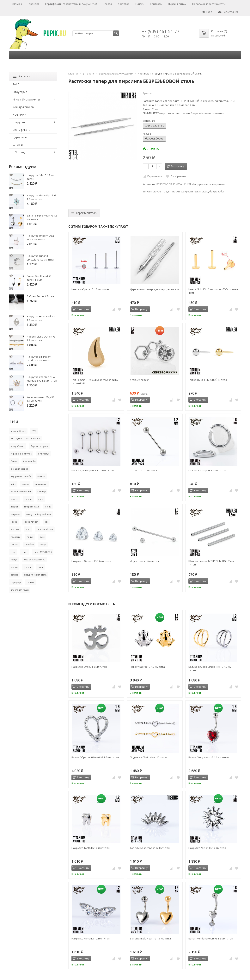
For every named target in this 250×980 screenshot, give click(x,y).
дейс (13, 484)
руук (42, 537)
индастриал (41, 484)
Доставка (124, 4)
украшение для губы (35, 560)
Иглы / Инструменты (26, 99)
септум (14, 544)
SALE (16, 84)
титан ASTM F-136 (43, 552)
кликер (14, 499)
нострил (15, 529)
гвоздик (41, 476)
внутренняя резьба (21, 476)
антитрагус (44, 454)
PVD (34, 431)
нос (46, 522)
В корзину (175, 166)
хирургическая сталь (196, 192)
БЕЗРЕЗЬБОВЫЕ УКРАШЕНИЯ (116, 74)
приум (30, 537)
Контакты (156, 4)
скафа (43, 544)
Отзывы (17, 4)
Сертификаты (22, 130)
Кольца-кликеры (23, 107)
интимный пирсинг (21, 491)
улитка (14, 567)
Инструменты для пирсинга (208, 184)
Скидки (140, 4)
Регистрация (228, 12)
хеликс (14, 575)
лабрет (14, 507)
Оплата (107, 4)
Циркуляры (20, 137)
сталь (24, 552)
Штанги (18, 145)
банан (14, 461)
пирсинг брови (45, 529)
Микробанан (17, 446)
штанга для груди (20, 590)
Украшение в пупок (21, 454)
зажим (25, 484)
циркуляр (16, 582)
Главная (73, 74)
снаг (13, 552)
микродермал (31, 507)
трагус (14, 560)
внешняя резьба (19, 469)
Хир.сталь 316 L (155, 126)
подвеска (16, 537)
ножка (14, 522)
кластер (42, 491)
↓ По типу (89, 74)
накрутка (15, 514)
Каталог (22, 76)
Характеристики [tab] (84, 213)
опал (28, 529)
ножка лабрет (31, 522)
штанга (31, 582)
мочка (48, 507)
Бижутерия (20, 92)
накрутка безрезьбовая (39, 514)
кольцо (28, 499)
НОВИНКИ (20, 115)
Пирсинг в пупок (39, 446)
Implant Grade (18, 431)
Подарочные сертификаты (209, 4)
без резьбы (216, 192)
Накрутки (19, 122)
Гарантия (34, 4)
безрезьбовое (154, 139)
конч (41, 499)
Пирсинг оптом (177, 4)
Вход (207, 12)
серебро (29, 544)
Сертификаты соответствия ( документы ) (71, 4)
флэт (40, 567)
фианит (28, 567)
